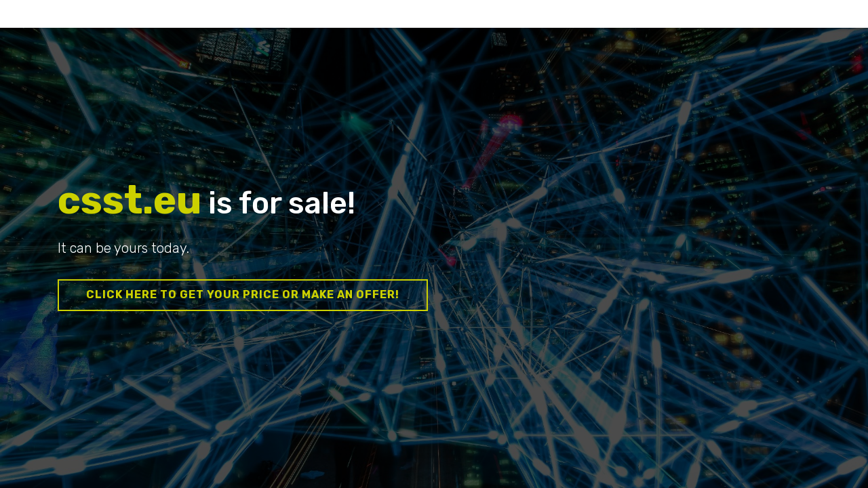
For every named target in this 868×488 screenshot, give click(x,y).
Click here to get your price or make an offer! (243, 294)
